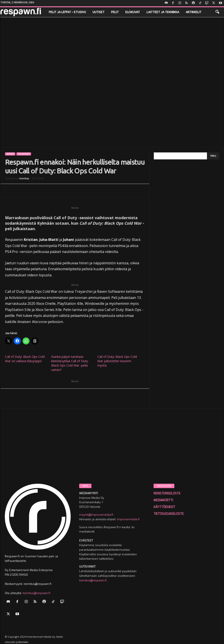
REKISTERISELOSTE (167, 493)
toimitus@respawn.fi (37, 593)
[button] (217, 12)
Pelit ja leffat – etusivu (67, 12)
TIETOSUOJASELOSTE (169, 514)
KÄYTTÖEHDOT (164, 507)
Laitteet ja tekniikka (163, 12)
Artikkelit (194, 12)
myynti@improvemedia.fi (96, 515)
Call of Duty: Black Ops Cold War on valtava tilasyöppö (25, 359)
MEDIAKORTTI (163, 500)
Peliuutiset (24, 154)
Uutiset (99, 12)
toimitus (24, 179)
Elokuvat (133, 12)
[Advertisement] (112, 451)
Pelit (115, 12)
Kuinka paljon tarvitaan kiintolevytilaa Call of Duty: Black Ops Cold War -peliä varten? (70, 363)
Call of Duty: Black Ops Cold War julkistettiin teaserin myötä (117, 361)
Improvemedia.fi (128, 519)
